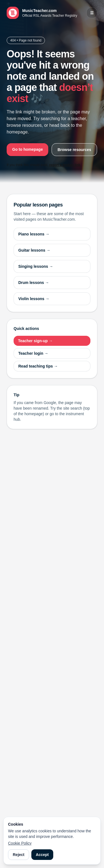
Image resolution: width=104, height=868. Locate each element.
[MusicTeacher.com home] (42, 13)
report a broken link (65, 165)
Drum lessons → (34, 283)
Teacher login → (33, 353)
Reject (19, 855)
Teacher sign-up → (35, 341)
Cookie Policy (20, 843)
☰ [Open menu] (92, 13)
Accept (42, 855)
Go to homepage (27, 149)
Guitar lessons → (34, 250)
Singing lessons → (36, 266)
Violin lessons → (34, 299)
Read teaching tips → (38, 366)
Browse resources (74, 150)
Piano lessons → (34, 234)
